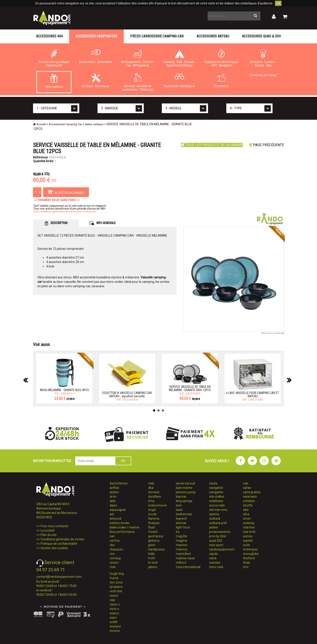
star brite (249, 532)
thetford (249, 558)
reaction (215, 563)
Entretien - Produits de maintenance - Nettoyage (138, 82)
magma (181, 541)
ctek (113, 567)
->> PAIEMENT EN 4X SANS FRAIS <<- (57, 200)
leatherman (184, 514)
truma (114, 578)
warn (113, 618)
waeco (114, 613)
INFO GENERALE (103, 223)
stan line (249, 527)
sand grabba (252, 492)
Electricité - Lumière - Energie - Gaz (263, 58)
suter (247, 545)
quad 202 (216, 541)
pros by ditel (217, 536)
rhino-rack (216, 567)
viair (112, 600)
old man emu (218, 510)
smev (247, 519)
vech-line (116, 591)
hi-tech (153, 563)
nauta (213, 483)
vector (114, 596)
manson (182, 545)
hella (151, 554)
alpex (113, 505)
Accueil (39, 124)
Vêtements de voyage (263, 75)
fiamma (154, 519)
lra (178, 532)
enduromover (158, 505)
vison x (114, 609)
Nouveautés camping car (179, 81)
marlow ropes (185, 558)
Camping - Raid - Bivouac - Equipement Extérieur (179, 58)
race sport (216, 545)
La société (48, 530)
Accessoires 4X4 (49, 36)
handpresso (156, 549)
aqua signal (118, 510)
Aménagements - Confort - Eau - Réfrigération (138, 58)
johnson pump (186, 492)
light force (183, 527)
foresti (153, 532)
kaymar (181, 497)
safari (247, 488)
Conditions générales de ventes (62, 539)
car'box (115, 541)
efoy (151, 501)
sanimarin (250, 497)
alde (113, 501)
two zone (116, 582)
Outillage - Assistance (96, 81)
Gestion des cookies (54, 548)
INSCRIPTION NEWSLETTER (52, 461)
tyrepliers (116, 587)
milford (181, 563)
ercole (152, 514)
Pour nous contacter (55, 526)
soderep (249, 523)
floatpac (154, 523)
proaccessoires (220, 532)
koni (179, 505)
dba (151, 488)
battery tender (120, 523)
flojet (152, 527)
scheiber (249, 501)
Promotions (221, 81)
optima (214, 514)
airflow (114, 488)
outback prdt (218, 523)
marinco (182, 549)
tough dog (117, 574)
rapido (214, 554)
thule (247, 563)
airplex (114, 492)
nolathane (216, 501)
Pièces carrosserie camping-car (157, 36)
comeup (115, 558)
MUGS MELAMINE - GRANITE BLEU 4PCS (65, 390)
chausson (116, 549)
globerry (154, 541)
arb (112, 514)
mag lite (182, 536)
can (112, 536)
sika (246, 510)
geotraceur (156, 536)
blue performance (122, 532)
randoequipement (222, 549)
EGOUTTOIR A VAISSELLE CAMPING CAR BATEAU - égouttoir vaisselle (127, 395)
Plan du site (49, 535)
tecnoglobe (251, 554)
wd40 (113, 622)
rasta (213, 558)
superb (248, 541)
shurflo (248, 505)
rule (246, 483)
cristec (114, 563)
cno (112, 554)
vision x (115, 604)
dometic (154, 492)
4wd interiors (119, 483)
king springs (184, 501)
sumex (248, 536)
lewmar (181, 523)
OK (278, 3)
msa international (188, 567)
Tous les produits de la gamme (212, 145)
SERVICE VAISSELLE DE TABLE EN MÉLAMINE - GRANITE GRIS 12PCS (190, 388)
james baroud (185, 483)
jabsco (153, 567)
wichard (115, 626)
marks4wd (183, 554)
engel (152, 510)
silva (246, 514)
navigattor (216, 488)
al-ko (113, 497)
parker (214, 527)
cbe (112, 545)
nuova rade (217, 505)
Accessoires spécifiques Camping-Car (54, 58)
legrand (181, 519)
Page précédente (266, 145)
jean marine (184, 488)
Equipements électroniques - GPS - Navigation (221, 58)
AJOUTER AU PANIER (66, 192)
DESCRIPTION (56, 223)
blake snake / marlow (124, 527)
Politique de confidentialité (59, 544)
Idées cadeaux (54, 81)
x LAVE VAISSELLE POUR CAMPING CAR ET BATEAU (253, 395)
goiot (152, 545)
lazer (179, 510)
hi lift (152, 558)
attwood (115, 519)
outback (215, 519)
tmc (246, 567)
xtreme (115, 631)
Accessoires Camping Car (96, 36)
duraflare (155, 497)
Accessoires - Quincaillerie (96, 56)
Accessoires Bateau (213, 36)
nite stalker (217, 497)
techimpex (250, 549)
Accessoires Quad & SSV (261, 36)
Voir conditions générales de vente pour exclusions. (65, 211)
